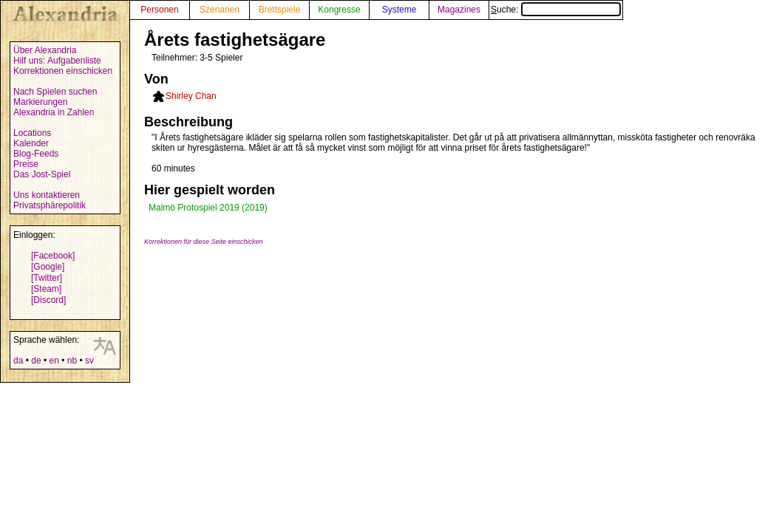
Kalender (31, 143)
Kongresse (339, 10)
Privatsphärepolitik (50, 205)
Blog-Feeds (36, 154)
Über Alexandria (45, 50)
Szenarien (220, 10)
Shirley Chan (191, 96)
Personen (159, 10)
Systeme (399, 10)
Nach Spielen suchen (55, 92)
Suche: (556, 10)
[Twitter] (47, 278)
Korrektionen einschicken (63, 71)
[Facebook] (53, 256)
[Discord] (48, 300)
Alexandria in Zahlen (54, 112)
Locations (32, 133)
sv (89, 361)
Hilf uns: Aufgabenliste (57, 61)
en (54, 361)
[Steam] (46, 289)
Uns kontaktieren (47, 195)
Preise (26, 164)
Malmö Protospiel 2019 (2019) (208, 208)
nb (72, 361)
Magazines (459, 10)
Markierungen (40, 102)
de (36, 361)
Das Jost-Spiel (42, 174)
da (18, 361)
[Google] (48, 267)
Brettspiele (280, 10)
